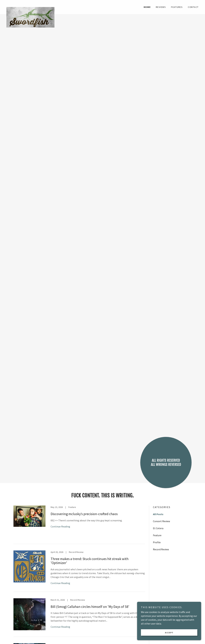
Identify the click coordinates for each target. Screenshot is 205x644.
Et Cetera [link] (158, 528)
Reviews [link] (161, 7)
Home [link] (147, 7)
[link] (30, 5)
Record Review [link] (161, 549)
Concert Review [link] (161, 521)
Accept (169, 633)
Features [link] (177, 7)
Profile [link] (157, 542)
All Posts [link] (158, 514)
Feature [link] (157, 535)
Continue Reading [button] (60, 526)
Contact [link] (193, 7)
